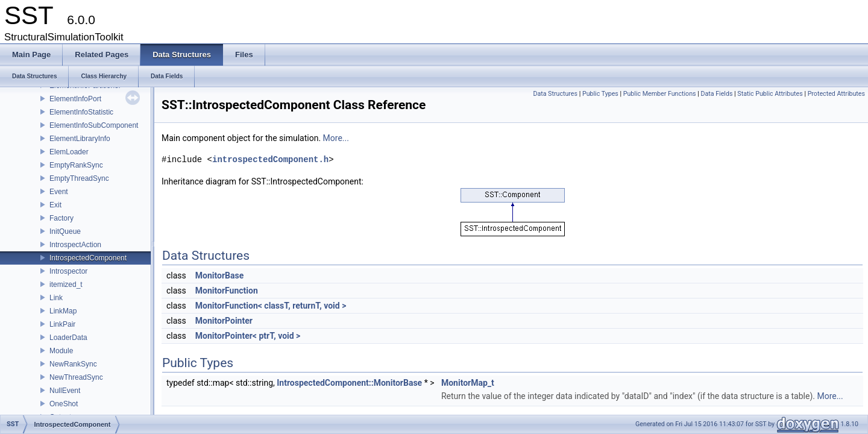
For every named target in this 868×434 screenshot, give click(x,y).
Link (56, 298)
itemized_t (66, 285)
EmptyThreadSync (79, 178)
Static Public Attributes (770, 94)
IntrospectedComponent (88, 258)
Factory (61, 218)
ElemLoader (69, 152)
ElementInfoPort (75, 99)
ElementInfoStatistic (81, 112)
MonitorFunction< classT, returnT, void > (271, 306)
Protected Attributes (836, 94)
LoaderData (68, 338)
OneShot (64, 404)
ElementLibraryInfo (80, 139)
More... (336, 138)
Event (59, 192)
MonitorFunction (227, 291)
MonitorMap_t (468, 383)
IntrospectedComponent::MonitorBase (349, 383)
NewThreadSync (76, 377)
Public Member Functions (660, 94)
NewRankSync (73, 364)
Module (61, 351)
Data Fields (716, 94)
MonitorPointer (224, 321)
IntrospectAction (75, 245)
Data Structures (555, 94)
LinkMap (63, 311)
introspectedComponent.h (270, 159)
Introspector (68, 271)
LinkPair (62, 324)
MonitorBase (219, 275)
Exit (55, 205)
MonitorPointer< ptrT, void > (248, 336)
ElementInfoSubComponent (94, 125)
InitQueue (65, 231)
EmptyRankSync (76, 165)
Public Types (600, 94)
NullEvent (65, 391)
